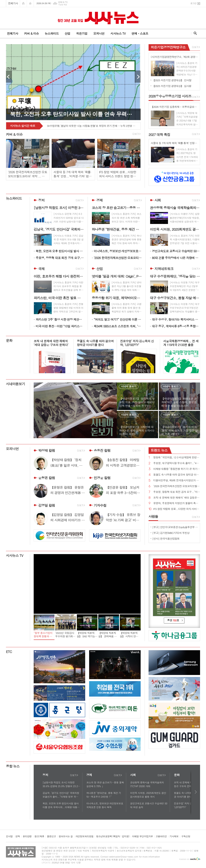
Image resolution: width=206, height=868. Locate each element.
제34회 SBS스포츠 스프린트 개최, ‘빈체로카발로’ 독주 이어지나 (118, 326)
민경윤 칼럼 (102, 478)
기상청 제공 (62, 5)
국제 (41, 269)
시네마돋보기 (15, 384)
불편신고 (51, 836)
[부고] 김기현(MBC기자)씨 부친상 (171, 533)
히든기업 (82, 33)
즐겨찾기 (30, 3)
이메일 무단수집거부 (143, 836)
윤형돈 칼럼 (47, 478)
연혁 (18, 836)
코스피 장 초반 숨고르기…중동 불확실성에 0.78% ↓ (105, 784)
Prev (9, 77)
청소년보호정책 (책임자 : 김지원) (113, 836)
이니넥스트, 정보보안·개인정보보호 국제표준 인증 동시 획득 (118, 251)
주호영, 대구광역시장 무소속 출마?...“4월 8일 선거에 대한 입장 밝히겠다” (177, 463)
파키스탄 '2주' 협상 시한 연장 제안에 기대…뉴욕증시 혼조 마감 (60, 319)
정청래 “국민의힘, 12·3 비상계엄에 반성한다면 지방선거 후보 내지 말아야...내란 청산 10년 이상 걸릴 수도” (177, 457)
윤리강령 (27, 836)
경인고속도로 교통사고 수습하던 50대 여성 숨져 (176, 251)
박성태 (47, 450)
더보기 (74, 775)
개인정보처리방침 (84, 836)
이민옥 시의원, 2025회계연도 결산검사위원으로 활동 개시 (148, 795)
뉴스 (159, 450)
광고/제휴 (39, 836)
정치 (41, 200)
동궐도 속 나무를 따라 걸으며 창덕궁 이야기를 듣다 (177, 475)
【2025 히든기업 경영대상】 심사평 (172, 86)
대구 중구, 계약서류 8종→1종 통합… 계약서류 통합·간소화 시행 (176, 326)
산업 (67, 33)
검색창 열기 (194, 33)
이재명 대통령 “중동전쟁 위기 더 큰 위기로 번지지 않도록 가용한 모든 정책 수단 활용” (177, 469)
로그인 (193, 3)
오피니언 (99, 33)
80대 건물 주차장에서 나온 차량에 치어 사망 (176, 258)
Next (138, 77)
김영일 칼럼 (47, 505)
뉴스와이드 (52, 33)
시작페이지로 (23, 3)
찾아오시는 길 (66, 836)
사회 (158, 200)
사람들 (153, 516)
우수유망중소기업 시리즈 (170, 96)
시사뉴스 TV (118, 33)
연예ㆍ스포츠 (140, 33)
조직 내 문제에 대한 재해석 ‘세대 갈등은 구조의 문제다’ (177, 498)
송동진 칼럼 (102, 450)
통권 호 (173, 620)
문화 (9, 340)
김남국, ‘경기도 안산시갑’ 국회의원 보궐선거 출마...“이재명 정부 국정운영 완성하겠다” (61, 795)
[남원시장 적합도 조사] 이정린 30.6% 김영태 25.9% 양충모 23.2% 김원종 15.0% (61, 784)
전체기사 (13, 3)
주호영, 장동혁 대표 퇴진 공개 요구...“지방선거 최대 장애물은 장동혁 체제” (60, 258)
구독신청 (186, 836)
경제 (99, 200)
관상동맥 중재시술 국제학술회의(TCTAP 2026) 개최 (147, 784)
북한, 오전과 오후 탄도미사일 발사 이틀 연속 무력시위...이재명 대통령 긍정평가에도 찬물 (60, 251)
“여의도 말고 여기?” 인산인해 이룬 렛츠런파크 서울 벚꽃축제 (118, 319)
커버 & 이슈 (31, 33)
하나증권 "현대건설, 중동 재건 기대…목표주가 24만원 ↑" (104, 795)
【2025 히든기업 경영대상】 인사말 (172, 80)
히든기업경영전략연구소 (168, 47)
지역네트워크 (164, 269)
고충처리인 (161, 836)
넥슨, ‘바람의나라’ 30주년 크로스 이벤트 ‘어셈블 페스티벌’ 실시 (81, 126)
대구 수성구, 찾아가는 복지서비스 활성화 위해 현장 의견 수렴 (176, 319)
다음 (196, 792)
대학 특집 (159, 135)
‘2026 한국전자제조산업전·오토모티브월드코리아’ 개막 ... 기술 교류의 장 (118, 258)
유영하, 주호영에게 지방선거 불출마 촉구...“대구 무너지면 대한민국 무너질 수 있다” (177, 503)
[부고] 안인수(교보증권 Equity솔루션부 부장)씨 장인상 (175, 527)
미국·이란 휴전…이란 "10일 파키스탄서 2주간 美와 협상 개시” (60, 326)
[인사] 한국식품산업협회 (166, 539)
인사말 (9, 836)
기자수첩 (100, 505)
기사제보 (174, 836)
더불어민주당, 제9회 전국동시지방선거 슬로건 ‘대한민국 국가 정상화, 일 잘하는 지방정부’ (177, 480)
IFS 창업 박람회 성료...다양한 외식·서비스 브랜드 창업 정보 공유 (177, 509)
